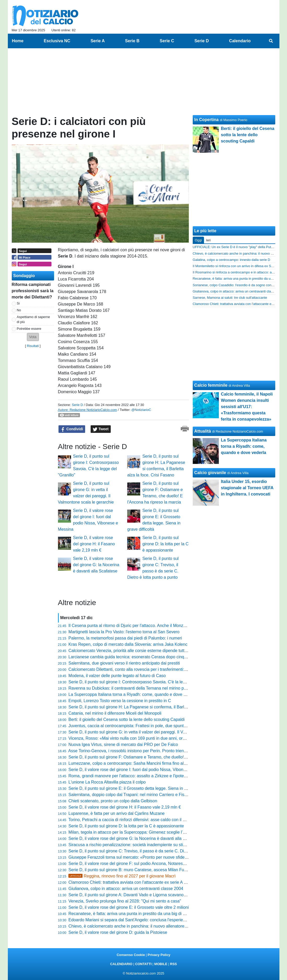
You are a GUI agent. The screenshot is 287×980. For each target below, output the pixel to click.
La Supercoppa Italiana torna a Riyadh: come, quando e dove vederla (133, 694)
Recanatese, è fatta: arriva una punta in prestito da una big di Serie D (133, 914)
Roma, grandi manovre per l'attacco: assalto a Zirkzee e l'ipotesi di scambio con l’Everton (151, 776)
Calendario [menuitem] (240, 41)
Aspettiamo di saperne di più (33, 319)
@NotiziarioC (141, 410)
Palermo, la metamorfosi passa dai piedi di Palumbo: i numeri (125, 638)
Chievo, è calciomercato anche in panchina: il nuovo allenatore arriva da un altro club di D (151, 926)
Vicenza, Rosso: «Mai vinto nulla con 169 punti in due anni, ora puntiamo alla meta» (146, 738)
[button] (33, 337)
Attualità (203, 431)
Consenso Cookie (131, 955)
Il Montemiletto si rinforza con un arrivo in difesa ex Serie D (236, 266)
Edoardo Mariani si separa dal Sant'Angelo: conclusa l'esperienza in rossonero (141, 920)
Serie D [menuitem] (201, 41)
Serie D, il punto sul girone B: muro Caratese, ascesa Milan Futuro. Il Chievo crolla (145, 870)
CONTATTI (143, 964)
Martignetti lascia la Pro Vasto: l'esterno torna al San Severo (124, 632)
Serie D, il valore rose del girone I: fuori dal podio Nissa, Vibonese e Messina (139, 770)
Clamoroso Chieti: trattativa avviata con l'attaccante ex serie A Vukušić (133, 882)
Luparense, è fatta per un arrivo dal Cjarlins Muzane (116, 813)
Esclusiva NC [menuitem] (57, 41)
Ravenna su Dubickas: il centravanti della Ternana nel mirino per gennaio (136, 688)
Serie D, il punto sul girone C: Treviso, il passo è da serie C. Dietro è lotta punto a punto (149, 851)
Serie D (77, 405)
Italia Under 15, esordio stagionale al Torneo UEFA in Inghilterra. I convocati (247, 488)
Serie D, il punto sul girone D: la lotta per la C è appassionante (165, 544)
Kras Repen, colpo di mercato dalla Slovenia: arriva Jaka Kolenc (128, 644)
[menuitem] (271, 41)
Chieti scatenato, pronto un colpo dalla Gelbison (113, 801)
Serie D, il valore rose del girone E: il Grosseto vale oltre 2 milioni (129, 907)
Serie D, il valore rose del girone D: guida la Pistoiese (118, 932)
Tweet (101, 429)
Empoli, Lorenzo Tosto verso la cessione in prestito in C (120, 701)
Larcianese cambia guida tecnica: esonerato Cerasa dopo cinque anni (133, 657)
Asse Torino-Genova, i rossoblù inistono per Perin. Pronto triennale (130, 751)
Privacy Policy (159, 955)
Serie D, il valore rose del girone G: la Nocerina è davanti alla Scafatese (96, 565)
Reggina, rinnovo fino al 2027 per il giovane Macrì (122, 876)
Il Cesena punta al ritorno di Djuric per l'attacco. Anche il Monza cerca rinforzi (140, 626)
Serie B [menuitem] (132, 41)
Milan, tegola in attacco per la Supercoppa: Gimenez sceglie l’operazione (136, 832)
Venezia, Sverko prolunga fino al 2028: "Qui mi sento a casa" (125, 901)
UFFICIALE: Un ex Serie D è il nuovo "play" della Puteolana (237, 247)
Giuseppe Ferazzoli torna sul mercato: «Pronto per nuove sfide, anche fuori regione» (147, 857)
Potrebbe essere (29, 329)
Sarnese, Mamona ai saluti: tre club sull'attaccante (230, 298)
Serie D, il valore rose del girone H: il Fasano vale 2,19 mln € (94, 544)
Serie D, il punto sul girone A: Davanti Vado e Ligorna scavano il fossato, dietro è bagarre (151, 895)
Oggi (198, 240)
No (19, 310)
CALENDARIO (121, 964)
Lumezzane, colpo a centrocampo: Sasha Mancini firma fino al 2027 (131, 763)
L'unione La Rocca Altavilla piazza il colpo (107, 782)
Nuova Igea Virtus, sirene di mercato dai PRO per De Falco (123, 745)
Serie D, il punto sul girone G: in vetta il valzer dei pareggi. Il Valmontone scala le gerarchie (152, 732)
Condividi (72, 429)
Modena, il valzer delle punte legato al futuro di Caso (117, 676)
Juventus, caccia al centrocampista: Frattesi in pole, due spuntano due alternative (144, 726)
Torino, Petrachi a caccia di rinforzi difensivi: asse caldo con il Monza (132, 820)
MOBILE (161, 964)
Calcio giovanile (210, 473)
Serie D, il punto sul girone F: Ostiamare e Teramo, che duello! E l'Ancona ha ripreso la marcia (156, 757)
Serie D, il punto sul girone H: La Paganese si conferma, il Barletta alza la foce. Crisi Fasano (154, 707)
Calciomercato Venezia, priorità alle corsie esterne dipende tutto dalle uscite (139, 651)
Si (18, 303)
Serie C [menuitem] (167, 41)
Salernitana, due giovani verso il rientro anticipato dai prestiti (124, 663)
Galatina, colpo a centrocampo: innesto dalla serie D (232, 260)
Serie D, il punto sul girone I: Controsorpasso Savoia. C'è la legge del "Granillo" (142, 682)
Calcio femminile (211, 385)
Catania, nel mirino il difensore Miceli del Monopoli (115, 713)
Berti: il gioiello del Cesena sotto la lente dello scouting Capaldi (127, 719)
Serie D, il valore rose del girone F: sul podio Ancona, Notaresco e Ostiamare (140, 864)
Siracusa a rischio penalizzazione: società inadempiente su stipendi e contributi (142, 845)
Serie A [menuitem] (98, 41)
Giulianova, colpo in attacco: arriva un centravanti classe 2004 (126, 889)
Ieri (208, 240)
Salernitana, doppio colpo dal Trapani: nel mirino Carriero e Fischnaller (134, 795)
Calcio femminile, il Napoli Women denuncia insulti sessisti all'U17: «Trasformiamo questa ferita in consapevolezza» (247, 407)
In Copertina (206, 120)
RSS (173, 964)
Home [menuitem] (18, 41)
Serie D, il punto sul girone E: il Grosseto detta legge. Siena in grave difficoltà (140, 788)
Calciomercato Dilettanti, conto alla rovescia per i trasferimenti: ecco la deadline (142, 669)
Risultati (33, 346)
